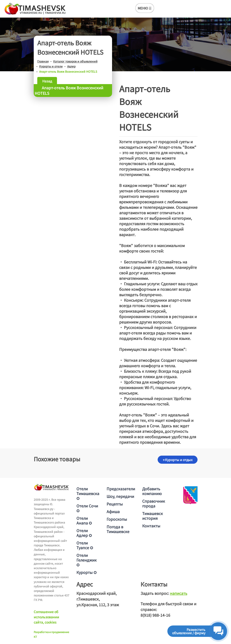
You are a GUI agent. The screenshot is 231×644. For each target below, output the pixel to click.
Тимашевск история (153, 516)
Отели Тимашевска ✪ (88, 493)
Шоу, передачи (120, 496)
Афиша (113, 511)
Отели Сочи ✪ (87, 508)
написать (179, 593)
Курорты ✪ (87, 572)
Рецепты (115, 504)
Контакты (151, 526)
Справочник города (154, 503)
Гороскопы (117, 519)
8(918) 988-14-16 (155, 615)
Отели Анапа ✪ (84, 520)
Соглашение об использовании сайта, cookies (46, 617)
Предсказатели (121, 489)
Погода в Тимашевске (118, 529)
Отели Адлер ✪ (84, 533)
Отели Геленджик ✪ (87, 560)
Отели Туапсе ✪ (85, 545)
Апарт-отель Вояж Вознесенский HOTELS (69, 90)
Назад (47, 81)
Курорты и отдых (178, 460)
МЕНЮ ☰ (145, 8)
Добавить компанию (152, 491)
